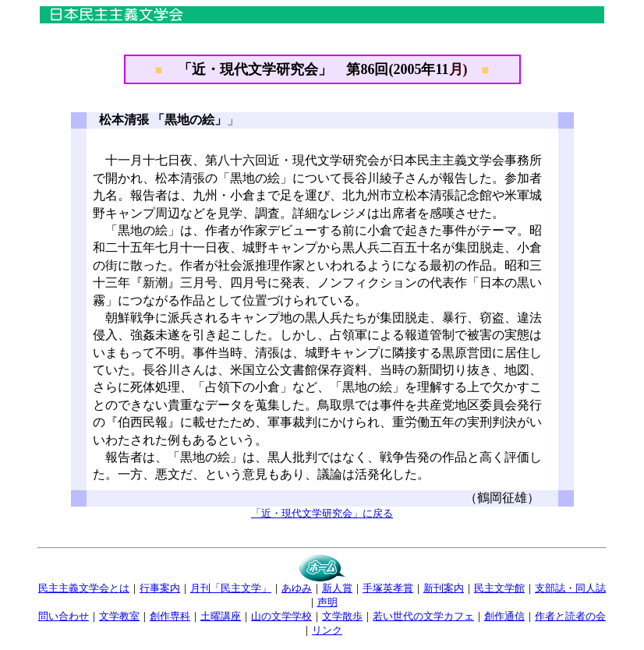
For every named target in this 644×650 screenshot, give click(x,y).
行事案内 (160, 588)
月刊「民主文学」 (231, 588)
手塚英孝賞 (388, 588)
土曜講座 (221, 616)
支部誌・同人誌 (570, 588)
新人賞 (337, 588)
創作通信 (504, 616)
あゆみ (297, 588)
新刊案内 (444, 588)
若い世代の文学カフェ (423, 616)
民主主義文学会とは (84, 588)
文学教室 (119, 616)
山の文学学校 (281, 616)
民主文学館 (499, 588)
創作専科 (170, 616)
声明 (327, 602)
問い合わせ (64, 616)
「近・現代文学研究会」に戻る (322, 513)
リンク (327, 630)
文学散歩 (342, 616)
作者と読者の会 (570, 616)
